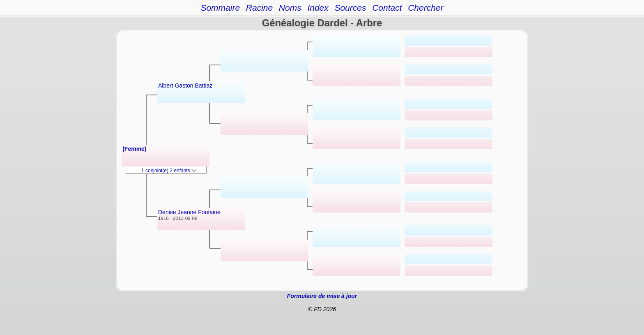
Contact (387, 8)
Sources (350, 8)
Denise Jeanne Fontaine (189, 212)
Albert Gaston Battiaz (185, 85)
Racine (259, 8)
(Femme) (134, 149)
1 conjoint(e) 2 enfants (169, 171)
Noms (290, 8)
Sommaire (220, 8)
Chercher (425, 8)
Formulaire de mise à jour (322, 296)
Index (318, 8)
